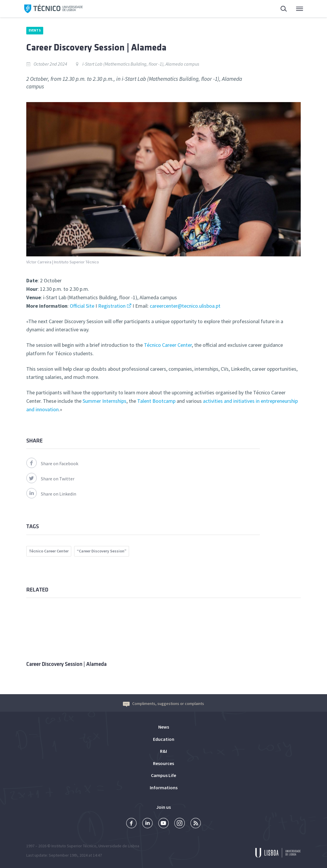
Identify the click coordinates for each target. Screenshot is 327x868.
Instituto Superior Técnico (74, 846)
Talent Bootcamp (156, 401)
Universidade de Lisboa (119, 846)
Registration (112, 306)
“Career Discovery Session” (102, 551)
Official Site (82, 306)
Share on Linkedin (51, 494)
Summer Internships (105, 401)
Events (35, 30)
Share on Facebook (52, 463)
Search (284, 9)
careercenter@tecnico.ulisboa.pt (185, 306)
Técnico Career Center (167, 345)
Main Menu (300, 10)
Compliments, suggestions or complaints (163, 703)
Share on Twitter (50, 479)
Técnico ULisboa (53, 9)
